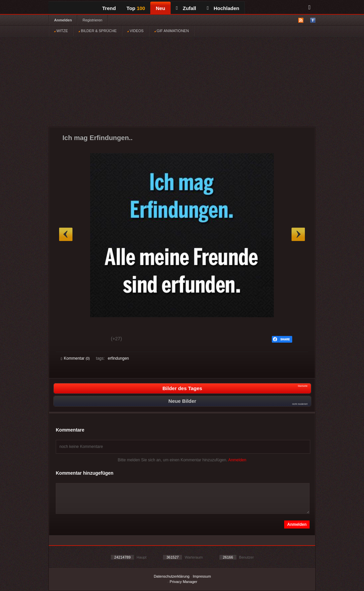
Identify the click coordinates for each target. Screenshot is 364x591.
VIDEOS (135, 31)
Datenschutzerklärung (171, 576)
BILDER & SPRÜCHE (98, 31)
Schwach (93, 340)
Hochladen (223, 8)
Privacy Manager (184, 582)
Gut (68, 340)
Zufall (186, 8)
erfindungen (118, 358)
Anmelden (63, 20)
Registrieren (92, 20)
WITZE (61, 31)
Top (136, 8)
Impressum (202, 576)
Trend (109, 8)
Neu (160, 8)
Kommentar (75, 358)
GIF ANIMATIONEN (171, 31)
